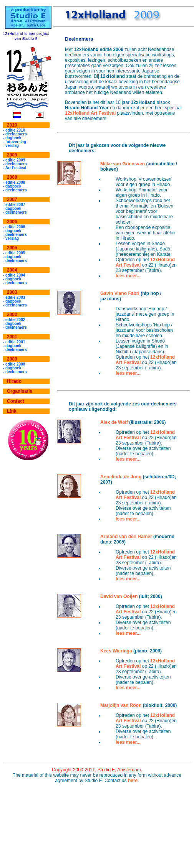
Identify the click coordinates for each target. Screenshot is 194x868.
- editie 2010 (14, 130)
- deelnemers (15, 134)
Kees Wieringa (116, 651)
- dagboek (12, 138)
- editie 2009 (14, 160)
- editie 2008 (14, 182)
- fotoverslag (15, 142)
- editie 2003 (14, 297)
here (133, 781)
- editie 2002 (14, 320)
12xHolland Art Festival (90, 113)
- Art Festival (15, 168)
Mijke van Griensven (123, 164)
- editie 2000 (14, 364)
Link (12, 411)
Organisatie (20, 391)
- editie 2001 (14, 342)
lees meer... (128, 276)
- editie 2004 (14, 275)
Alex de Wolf (114, 422)
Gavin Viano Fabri (120, 293)
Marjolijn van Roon (121, 705)
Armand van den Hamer (126, 537)
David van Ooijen (119, 596)
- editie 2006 (14, 227)
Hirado (14, 381)
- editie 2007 (14, 205)
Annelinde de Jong (121, 477)
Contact (16, 401)
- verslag (11, 146)
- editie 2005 (14, 253)
